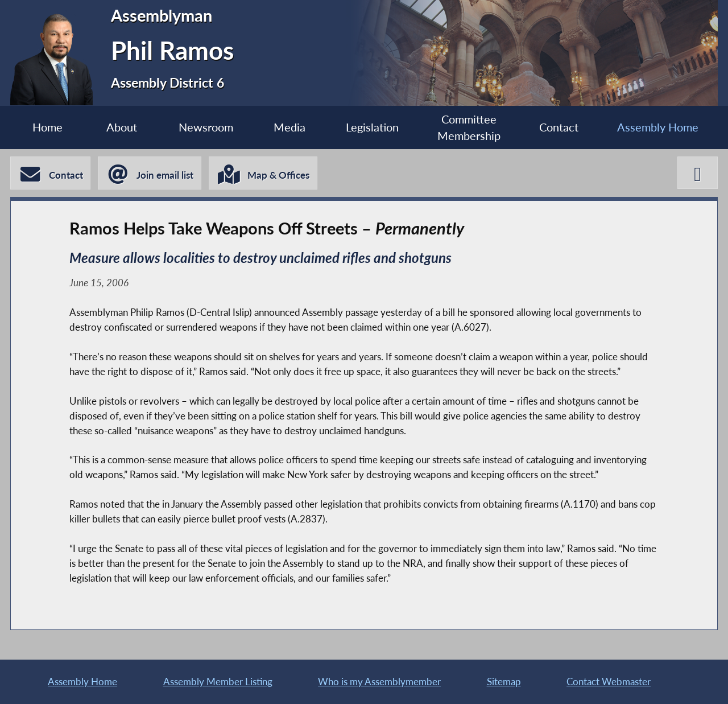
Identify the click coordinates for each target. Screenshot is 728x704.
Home (47, 127)
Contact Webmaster (609, 682)
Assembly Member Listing (218, 682)
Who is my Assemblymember (379, 682)
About (122, 127)
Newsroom (206, 127)
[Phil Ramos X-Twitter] (698, 173)
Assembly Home (658, 127)
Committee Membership (469, 127)
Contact (559, 127)
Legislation (372, 127)
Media (289, 127)
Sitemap (504, 682)
